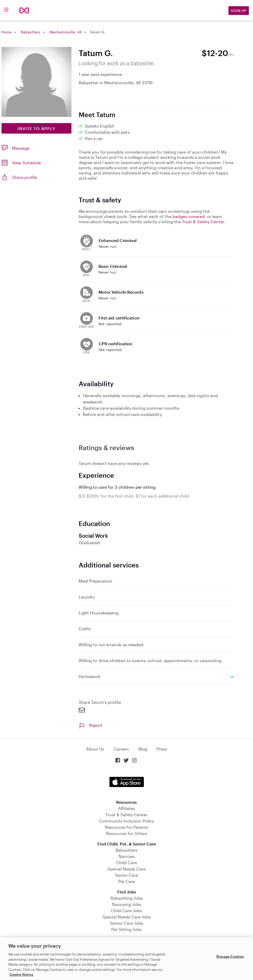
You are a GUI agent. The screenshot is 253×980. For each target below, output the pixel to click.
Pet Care (127, 881)
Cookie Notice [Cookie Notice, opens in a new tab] (21, 975)
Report (91, 725)
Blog (143, 749)
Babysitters (30, 32)
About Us (95, 749)
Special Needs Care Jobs (127, 917)
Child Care (127, 863)
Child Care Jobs (126, 911)
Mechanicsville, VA (66, 32)
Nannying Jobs (127, 904)
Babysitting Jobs (127, 898)
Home (6, 32)
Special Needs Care (126, 869)
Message (21, 148)
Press (162, 749)
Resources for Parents (127, 827)
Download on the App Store (127, 782)
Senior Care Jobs (127, 923)
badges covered (189, 216)
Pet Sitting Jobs (126, 929)
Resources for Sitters (127, 833)
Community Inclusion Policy (126, 821)
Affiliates (126, 808)
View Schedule (26, 163)
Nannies (127, 856)
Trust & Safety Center (203, 222)
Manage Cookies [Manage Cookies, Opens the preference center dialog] (230, 957)
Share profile (24, 177)
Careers (121, 749)
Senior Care (126, 875)
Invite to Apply (36, 128)
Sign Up (239, 11)
